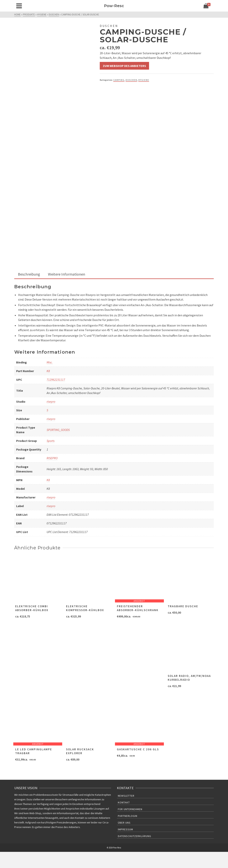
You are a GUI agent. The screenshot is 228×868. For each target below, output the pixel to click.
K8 (48, 371)
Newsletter (126, 796)
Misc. (50, 362)
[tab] (29, 274)
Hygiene (144, 80)
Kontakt (124, 802)
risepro (51, 402)
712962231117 (56, 380)
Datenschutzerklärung (135, 836)
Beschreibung (29, 274)
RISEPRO (52, 458)
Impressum (125, 829)
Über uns (124, 823)
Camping (119, 80)
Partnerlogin (128, 816)
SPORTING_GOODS (58, 430)
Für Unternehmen (130, 809)
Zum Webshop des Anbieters (124, 66)
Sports (51, 441)
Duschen (131, 80)
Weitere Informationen (67, 274)
